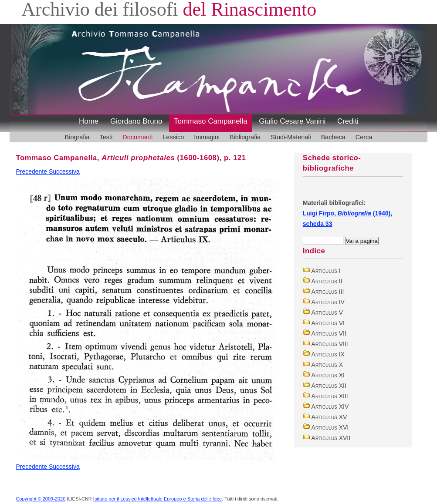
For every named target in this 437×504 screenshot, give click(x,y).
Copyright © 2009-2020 (41, 499)
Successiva (64, 171)
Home (89, 121)
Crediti (348, 121)
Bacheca (333, 137)
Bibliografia (245, 137)
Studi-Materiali (291, 137)
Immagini (207, 137)
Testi (106, 137)
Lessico (173, 137)
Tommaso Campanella (211, 121)
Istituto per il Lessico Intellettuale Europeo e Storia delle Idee (158, 499)
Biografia (77, 137)
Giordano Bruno (136, 121)
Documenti (137, 137)
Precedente (32, 171)
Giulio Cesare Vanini (292, 121)
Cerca (364, 137)
